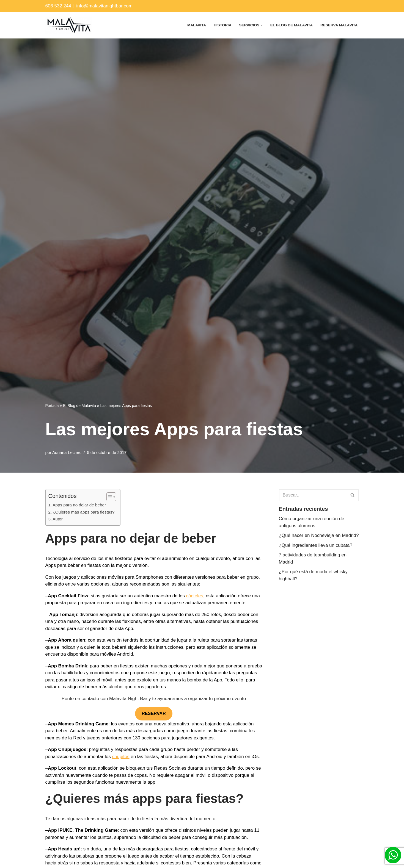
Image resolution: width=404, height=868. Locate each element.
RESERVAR (154, 714)
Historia (222, 25)
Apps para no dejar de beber (79, 505)
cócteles (195, 596)
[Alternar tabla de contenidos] (108, 497)
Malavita (196, 25)
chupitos (121, 757)
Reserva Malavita (339, 25)
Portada (52, 406)
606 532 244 (58, 6)
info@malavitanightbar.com (105, 6)
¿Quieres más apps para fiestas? (84, 512)
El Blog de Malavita (291, 25)
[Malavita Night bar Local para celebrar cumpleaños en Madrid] (69, 25)
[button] (261, 25)
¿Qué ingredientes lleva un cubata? (316, 552)
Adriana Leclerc (67, 452)
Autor (58, 519)
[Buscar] (313, 495)
